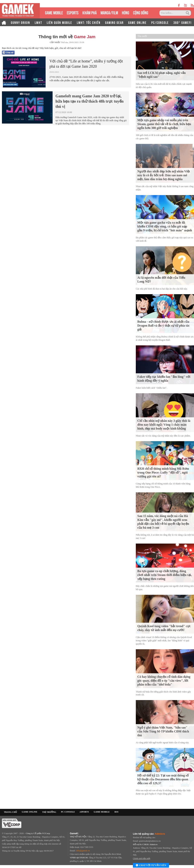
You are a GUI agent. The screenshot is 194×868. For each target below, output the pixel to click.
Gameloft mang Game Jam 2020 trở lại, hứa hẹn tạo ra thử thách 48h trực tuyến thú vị (90, 101)
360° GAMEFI (182, 22)
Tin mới (142, 36)
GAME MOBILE (54, 12)
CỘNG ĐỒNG (141, 12)
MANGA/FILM (109, 12)
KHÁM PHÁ (90, 12)
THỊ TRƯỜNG (49, 812)
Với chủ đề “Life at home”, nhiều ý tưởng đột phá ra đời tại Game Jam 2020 (86, 64)
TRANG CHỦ (10, 812)
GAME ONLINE (137, 22)
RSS (116, 812)
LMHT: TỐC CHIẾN (89, 22)
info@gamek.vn (83, 851)
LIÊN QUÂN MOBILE (59, 22)
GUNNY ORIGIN (20, 22)
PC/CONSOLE (160, 22)
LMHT (38, 22)
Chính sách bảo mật (142, 858)
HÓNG (126, 12)
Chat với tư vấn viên (151, 865)
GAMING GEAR (114, 22)
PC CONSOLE (68, 812)
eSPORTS (73, 12)
